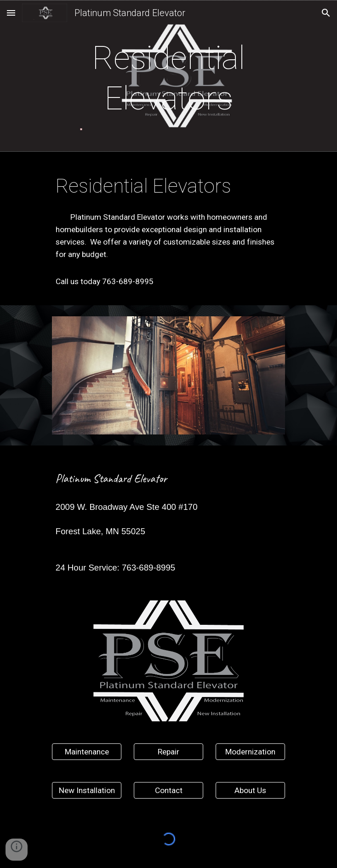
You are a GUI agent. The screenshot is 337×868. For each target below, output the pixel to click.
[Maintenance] (87, 752)
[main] (168, 78)
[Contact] (168, 791)
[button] (11, 13)
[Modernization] (250, 752)
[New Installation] (87, 791)
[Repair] (168, 752)
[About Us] (250, 791)
